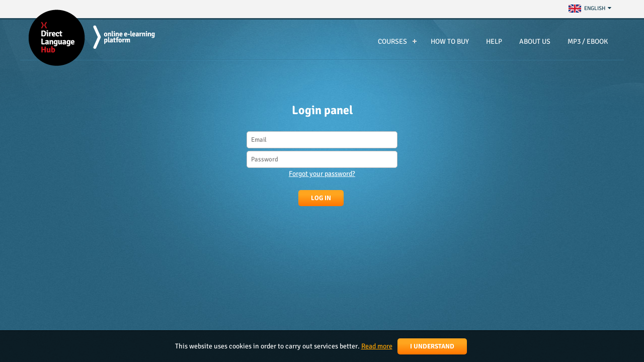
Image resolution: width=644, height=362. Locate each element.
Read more (377, 346)
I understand (432, 346)
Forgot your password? (322, 174)
